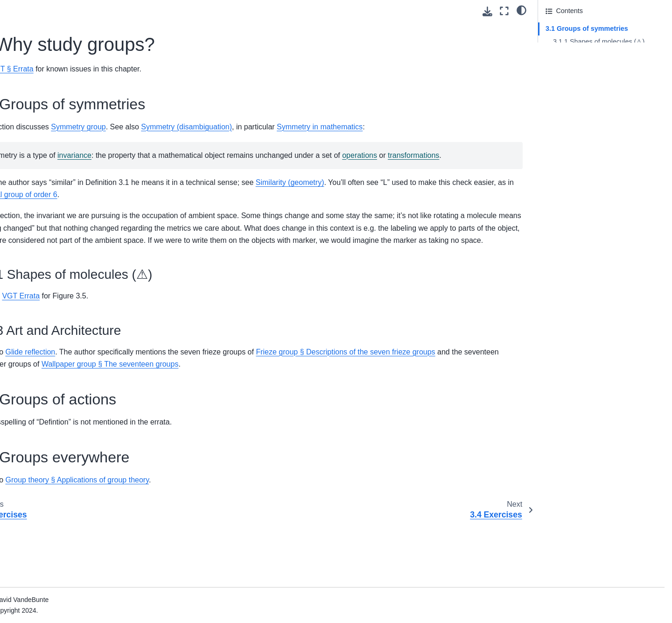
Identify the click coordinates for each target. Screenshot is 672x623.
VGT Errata (200, 345)
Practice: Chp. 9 (43, 481)
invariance (254, 167)
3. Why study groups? (55, 91)
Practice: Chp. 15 (45, 555)
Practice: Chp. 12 (45, 510)
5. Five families (42, 135)
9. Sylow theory (42, 195)
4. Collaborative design (54, 308)
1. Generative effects (51, 264)
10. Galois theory (45, 210)
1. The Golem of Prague (55, 406)
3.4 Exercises (47, 106)
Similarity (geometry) (470, 207)
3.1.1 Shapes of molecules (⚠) (599, 42)
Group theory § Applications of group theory (256, 542)
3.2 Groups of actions (577, 67)
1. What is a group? (49, 62)
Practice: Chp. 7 (43, 451)
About (28, 7)
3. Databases (39, 293)
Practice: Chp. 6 (43, 436)
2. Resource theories (51, 278)
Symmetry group (258, 127)
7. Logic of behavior (49, 353)
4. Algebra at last (45, 121)
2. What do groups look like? (62, 76)
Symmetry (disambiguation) (366, 127)
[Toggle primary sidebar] (155, 11)
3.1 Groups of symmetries (587, 28)
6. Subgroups (40, 150)
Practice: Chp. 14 (45, 540)
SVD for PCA (39, 609)
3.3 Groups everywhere (581, 80)
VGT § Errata (191, 69)
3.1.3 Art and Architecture (591, 55)
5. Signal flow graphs (51, 323)
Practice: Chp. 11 (45, 496)
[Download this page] (487, 11)
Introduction (37, 47)
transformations (243, 180)
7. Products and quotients (58, 165)
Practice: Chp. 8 (43, 466)
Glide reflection (210, 401)
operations (189, 180)
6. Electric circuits (46, 338)
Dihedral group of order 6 (383, 219)
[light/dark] (521, 10)
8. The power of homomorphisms (69, 180)
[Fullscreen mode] (504, 11)
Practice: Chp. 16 (45, 570)
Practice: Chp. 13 (45, 525)
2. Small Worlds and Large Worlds (70, 421)
